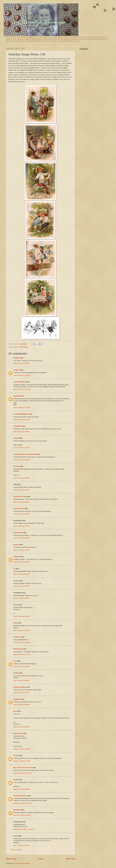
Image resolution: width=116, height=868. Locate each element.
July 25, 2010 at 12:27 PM (22, 654)
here (49, 841)
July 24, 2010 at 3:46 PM (21, 502)
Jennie (16, 605)
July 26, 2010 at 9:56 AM (21, 705)
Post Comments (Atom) (22, 863)
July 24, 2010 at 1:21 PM (21, 448)
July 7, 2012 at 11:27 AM (21, 845)
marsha (16, 438)
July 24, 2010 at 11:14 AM (22, 375)
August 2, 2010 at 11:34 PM (22, 773)
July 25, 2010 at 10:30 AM (22, 642)
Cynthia (16, 581)
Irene (15, 711)
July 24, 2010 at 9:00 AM (21, 363)
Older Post (70, 859)
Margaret (16, 358)
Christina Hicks (19, 508)
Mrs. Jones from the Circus (23, 768)
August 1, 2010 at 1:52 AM (22, 749)
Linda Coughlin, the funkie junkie (25, 454)
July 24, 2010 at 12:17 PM (22, 408)
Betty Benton (18, 649)
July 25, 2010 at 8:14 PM (21, 693)
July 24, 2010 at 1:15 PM (21, 432)
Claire (15, 623)
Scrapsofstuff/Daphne (21, 414)
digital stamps (24, 347)
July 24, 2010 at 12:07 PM (22, 389)
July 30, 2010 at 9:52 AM (21, 727)
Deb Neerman (18, 532)
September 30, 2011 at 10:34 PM (24, 829)
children (16, 347)
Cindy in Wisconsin (20, 796)
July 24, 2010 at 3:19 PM (21, 490)
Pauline (16, 673)
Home (41, 859)
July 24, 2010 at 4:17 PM (21, 526)
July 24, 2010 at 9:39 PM (21, 598)
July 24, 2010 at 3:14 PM (21, 478)
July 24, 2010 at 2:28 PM (21, 460)
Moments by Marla (20, 687)
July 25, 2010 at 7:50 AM (21, 630)
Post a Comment (17, 850)
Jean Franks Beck (20, 382)
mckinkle (16, 466)
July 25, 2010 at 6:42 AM (21, 616)
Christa (16, 755)
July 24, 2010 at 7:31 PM (21, 550)
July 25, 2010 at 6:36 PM (21, 680)
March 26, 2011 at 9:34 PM (22, 815)
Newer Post (11, 859)
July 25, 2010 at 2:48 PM (21, 666)
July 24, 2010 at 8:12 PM (21, 562)
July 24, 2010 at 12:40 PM (22, 420)
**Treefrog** (17, 426)
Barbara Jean (18, 733)
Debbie (16, 780)
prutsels (16, 545)
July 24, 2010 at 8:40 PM (21, 574)
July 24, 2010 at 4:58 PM (21, 538)
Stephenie (17, 810)
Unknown (17, 396)
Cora (15, 661)
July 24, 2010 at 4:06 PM (21, 514)
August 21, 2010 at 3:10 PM (22, 803)
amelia (16, 836)
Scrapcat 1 (17, 637)
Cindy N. (16, 370)
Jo (14, 569)
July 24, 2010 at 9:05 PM (21, 586)
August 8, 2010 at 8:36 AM (22, 789)
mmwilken (17, 699)
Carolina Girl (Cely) (20, 496)
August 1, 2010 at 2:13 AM (22, 761)
